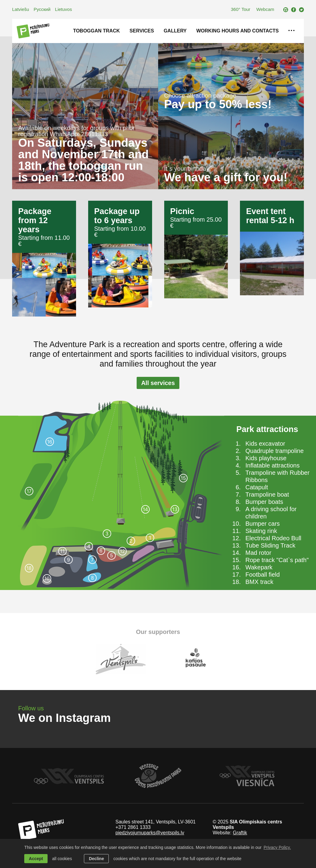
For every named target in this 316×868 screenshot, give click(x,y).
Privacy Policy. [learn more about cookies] (277, 847)
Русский (42, 9)
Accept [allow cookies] (36, 859)
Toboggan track (96, 31)
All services (158, 383)
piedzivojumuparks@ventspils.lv (150, 833)
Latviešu (21, 9)
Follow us (31, 708)
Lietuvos (64, 9)
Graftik (240, 833)
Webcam (265, 9)
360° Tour (241, 9)
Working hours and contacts (238, 31)
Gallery (175, 31)
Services (142, 31)
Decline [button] (96, 859)
